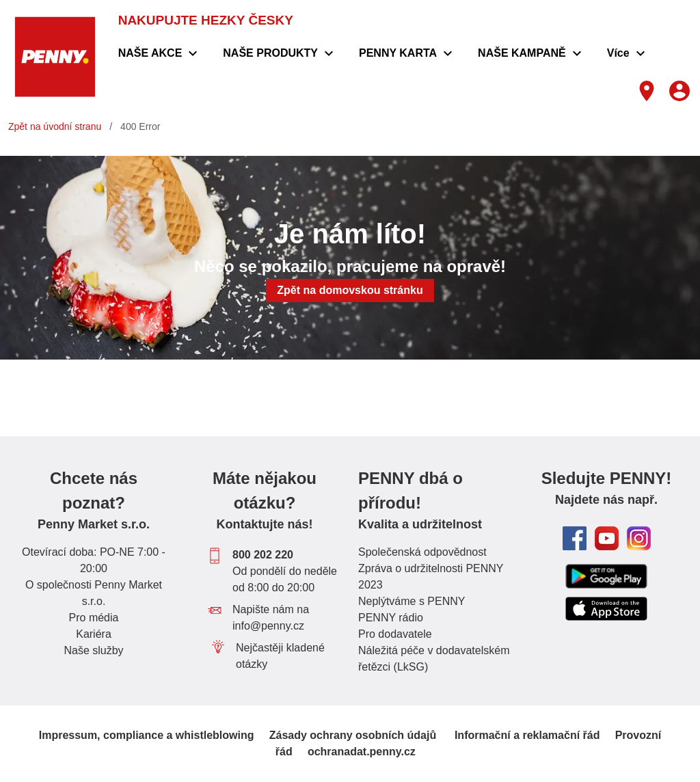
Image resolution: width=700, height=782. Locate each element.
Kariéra (94, 634)
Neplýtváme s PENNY (412, 601)
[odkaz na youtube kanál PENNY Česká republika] (607, 538)
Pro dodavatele (395, 634)
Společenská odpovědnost (422, 552)
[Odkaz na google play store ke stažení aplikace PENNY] (606, 576)
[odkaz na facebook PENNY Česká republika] (575, 538)
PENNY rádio (391, 618)
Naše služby (93, 650)
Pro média (94, 618)
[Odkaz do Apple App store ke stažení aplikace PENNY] (606, 609)
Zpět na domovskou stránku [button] (350, 290)
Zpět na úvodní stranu (55, 126)
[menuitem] (160, 53)
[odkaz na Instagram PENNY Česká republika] (639, 538)
